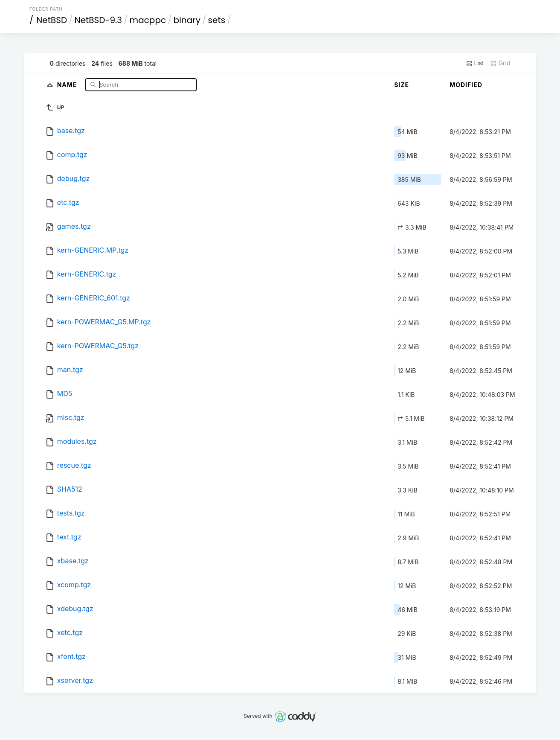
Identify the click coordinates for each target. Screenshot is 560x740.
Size (402, 85)
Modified (466, 85)
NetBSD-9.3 (98, 20)
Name (68, 84)
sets (217, 20)
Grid (500, 63)
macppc (148, 20)
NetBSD (52, 20)
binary (187, 20)
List (475, 63)
